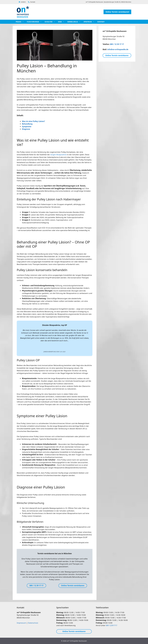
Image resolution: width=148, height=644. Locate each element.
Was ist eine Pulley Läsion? (33, 121)
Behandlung (27, 124)
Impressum (21, 623)
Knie (62, 22)
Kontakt (32, 2)
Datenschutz (33, 623)
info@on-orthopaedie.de (118, 49)
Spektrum (90, 22)
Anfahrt (22, 2)
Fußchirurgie (35, 22)
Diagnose (26, 129)
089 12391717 (111, 625)
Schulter (51, 22)
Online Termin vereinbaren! (117, 12)
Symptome (27, 127)
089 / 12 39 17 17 (117, 44)
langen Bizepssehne (59, 155)
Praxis (21, 22)
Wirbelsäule (75, 22)
